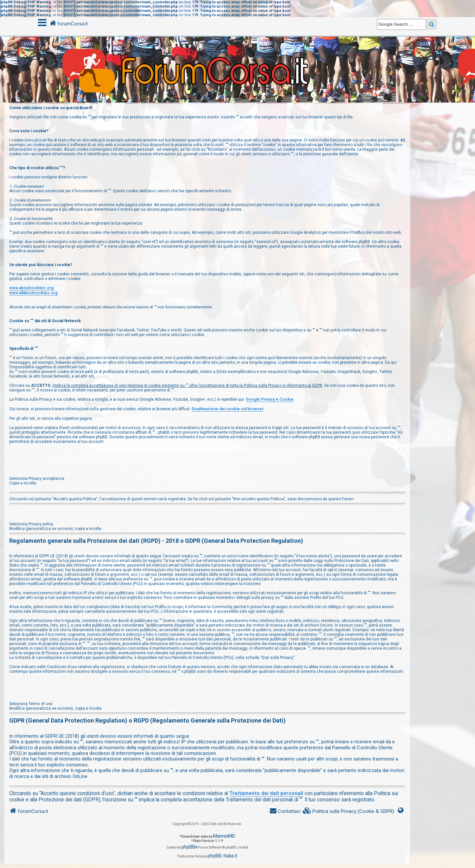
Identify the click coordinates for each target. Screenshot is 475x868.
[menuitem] (349, 811)
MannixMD (224, 836)
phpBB (188, 847)
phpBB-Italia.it (222, 856)
